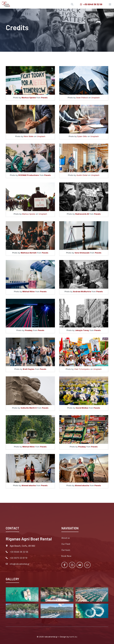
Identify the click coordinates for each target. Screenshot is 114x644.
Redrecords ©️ (82, 214)
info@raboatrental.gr (20, 564)
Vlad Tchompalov (82, 369)
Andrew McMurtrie (82, 291)
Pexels (44, 98)
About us (66, 538)
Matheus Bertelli (29, 253)
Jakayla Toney (82, 330)
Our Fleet (66, 544)
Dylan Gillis (82, 136)
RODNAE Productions (29, 175)
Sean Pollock (82, 98)
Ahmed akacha (29, 485)
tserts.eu (73, 637)
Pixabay (29, 330)
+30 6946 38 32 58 (19, 552)
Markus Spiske (29, 98)
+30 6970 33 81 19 (19, 558)
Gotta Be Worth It (29, 408)
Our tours (66, 550)
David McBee (82, 408)
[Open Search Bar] (72, 4)
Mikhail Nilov (29, 291)
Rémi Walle (29, 136)
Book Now (66, 556)
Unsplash (95, 98)
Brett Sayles (29, 369)
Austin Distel (82, 175)
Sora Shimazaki (82, 253)
